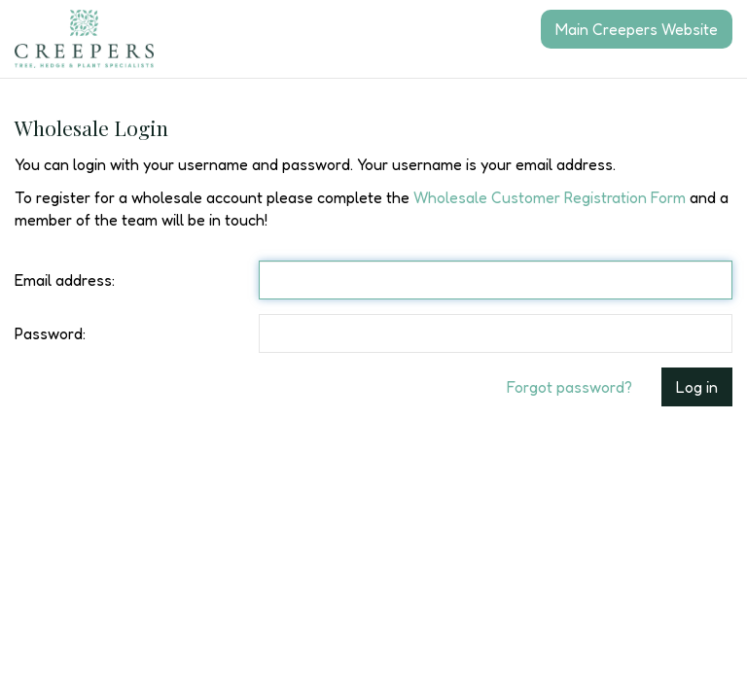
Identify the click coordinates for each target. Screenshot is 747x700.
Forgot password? (569, 387)
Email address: (65, 280)
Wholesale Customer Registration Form (550, 197)
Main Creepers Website (637, 29)
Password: (50, 333)
